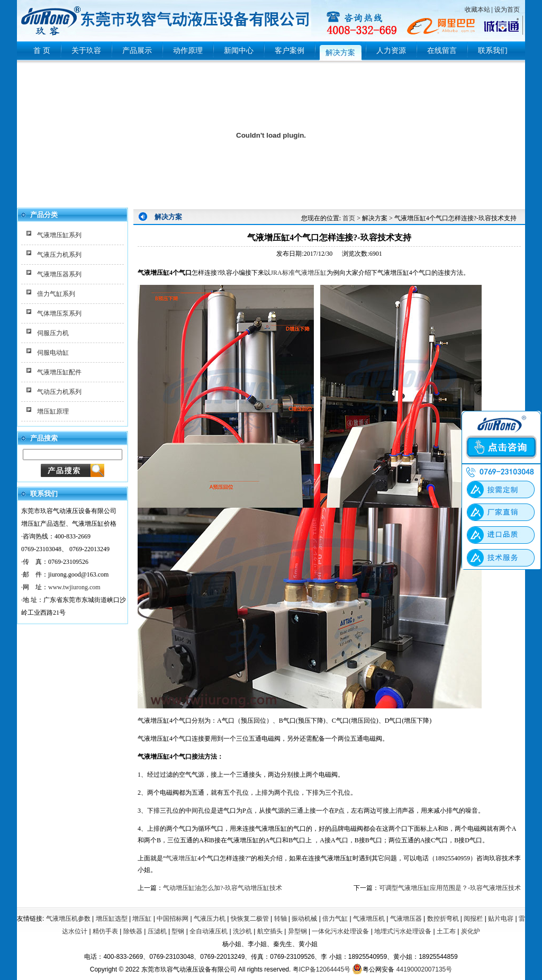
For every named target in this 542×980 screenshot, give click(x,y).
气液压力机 (210, 919)
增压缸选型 (112, 919)
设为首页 (507, 10)
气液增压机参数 (68, 919)
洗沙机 (242, 931)
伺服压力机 (53, 333)
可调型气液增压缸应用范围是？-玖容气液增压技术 (450, 888)
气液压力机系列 (59, 255)
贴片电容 (501, 919)
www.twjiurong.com (74, 587)
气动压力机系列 (59, 392)
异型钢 (297, 931)
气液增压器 (406, 919)
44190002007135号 (424, 969)
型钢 (178, 931)
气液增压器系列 (59, 274)
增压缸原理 (53, 411)
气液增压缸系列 (59, 235)
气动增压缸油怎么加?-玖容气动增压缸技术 (223, 888)
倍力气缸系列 (56, 294)
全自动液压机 (209, 931)
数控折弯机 (443, 919)
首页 (349, 218)
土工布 (446, 931)
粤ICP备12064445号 (322, 969)
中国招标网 (173, 919)
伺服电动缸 (53, 353)
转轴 (281, 919)
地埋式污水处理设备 (403, 931)
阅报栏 (473, 919)
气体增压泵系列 (59, 313)
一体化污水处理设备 (340, 931)
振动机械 (304, 919)
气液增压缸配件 (59, 372)
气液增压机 (369, 919)
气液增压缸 (182, 858)
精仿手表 (105, 931)
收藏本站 (477, 10)
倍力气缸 (335, 919)
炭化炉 (471, 931)
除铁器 (133, 931)
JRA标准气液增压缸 (298, 273)
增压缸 (142, 919)
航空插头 (270, 931)
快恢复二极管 (250, 919)
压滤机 (157, 931)
